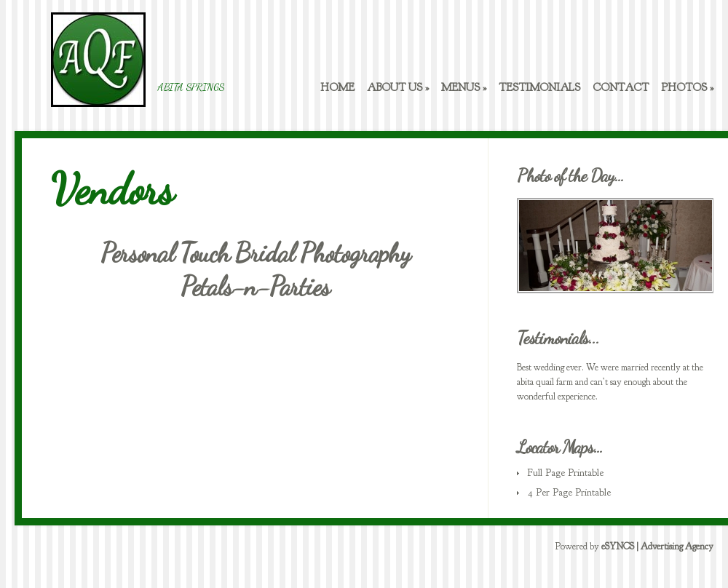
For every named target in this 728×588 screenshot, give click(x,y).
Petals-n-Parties (255, 286)
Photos (687, 88)
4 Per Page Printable (569, 492)
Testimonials (539, 88)
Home (337, 88)
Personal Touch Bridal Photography (255, 253)
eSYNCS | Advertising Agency (657, 547)
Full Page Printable (566, 473)
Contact (621, 88)
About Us (398, 88)
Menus (464, 88)
